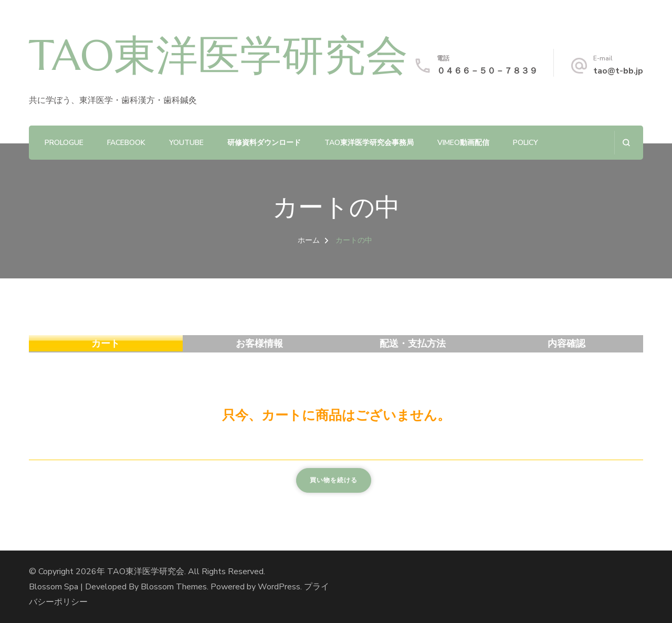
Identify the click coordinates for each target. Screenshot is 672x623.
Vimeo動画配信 (463, 143)
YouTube (186, 143)
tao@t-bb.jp (618, 71)
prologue (64, 143)
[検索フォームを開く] (626, 143)
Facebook (126, 143)
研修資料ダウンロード (264, 143)
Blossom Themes (174, 587)
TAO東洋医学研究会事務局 (369, 143)
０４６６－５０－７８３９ (487, 71)
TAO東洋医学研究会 (218, 55)
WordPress (279, 587)
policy (526, 143)
